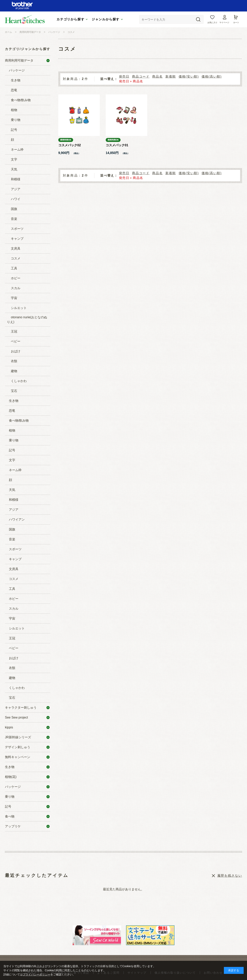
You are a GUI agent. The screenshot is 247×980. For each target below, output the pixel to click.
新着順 (171, 77)
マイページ (224, 22)
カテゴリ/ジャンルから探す (28, 49)
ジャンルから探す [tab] (106, 19)
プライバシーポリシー (37, 974)
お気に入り (212, 22)
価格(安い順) (189, 77)
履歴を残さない (230, 876)
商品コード (141, 77)
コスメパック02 (70, 145)
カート (236, 22)
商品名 (157, 77)
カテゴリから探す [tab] (70, 19)
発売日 (124, 77)
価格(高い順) (212, 77)
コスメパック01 (117, 145)
